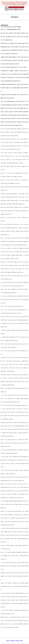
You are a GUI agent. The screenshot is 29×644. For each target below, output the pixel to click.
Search (17, 641)
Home (8, 641)
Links (21, 641)
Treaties (12, 641)
